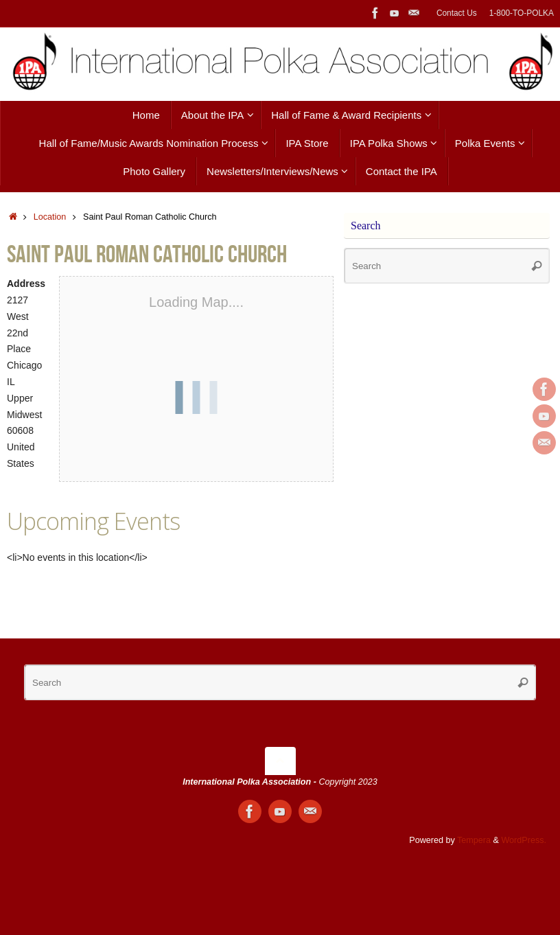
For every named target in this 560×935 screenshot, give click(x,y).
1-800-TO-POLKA (522, 13)
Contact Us (457, 13)
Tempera (474, 840)
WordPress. (524, 840)
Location (50, 217)
